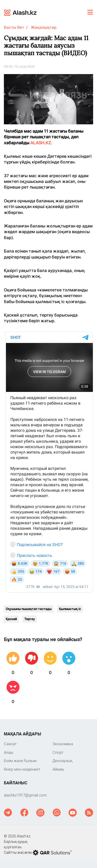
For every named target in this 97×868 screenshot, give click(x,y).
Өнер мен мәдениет (22, 769)
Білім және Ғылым (20, 761)
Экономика (63, 744)
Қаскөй (11, 619)
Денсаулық (62, 761)
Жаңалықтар (44, 27)
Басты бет (14, 27)
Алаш (9, 752)
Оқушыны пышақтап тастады (29, 609)
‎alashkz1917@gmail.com (25, 795)
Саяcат (10, 744)
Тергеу (30, 619)
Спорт (58, 752)
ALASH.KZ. (41, 143)
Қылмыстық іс (70, 609)
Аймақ (58, 769)
